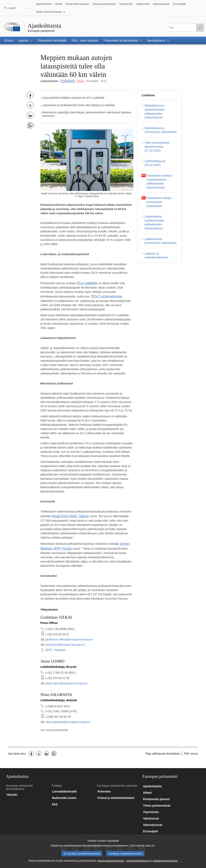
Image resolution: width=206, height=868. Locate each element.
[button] (51, 12)
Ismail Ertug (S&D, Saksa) (68, 515)
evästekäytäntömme (138, 864)
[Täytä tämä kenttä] (185, 28)
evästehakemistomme (165, 864)
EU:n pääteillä (86, 283)
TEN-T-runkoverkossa (104, 295)
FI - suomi (10, 8)
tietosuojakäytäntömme (111, 864)
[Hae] (200, 28)
